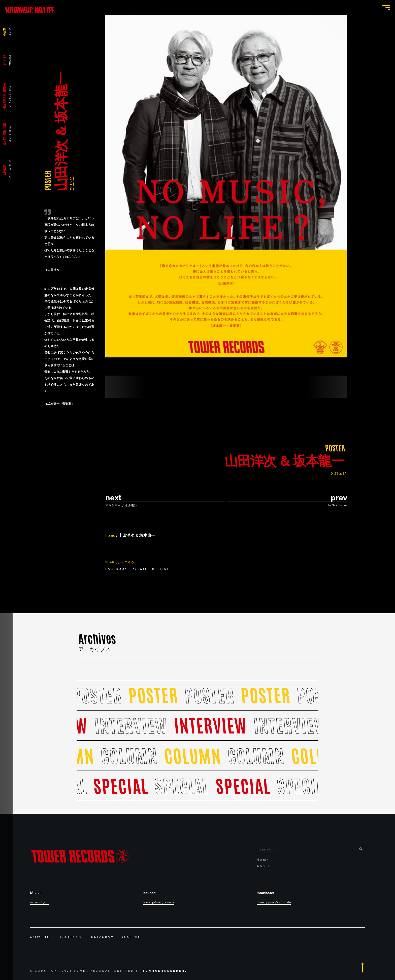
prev (339, 497)
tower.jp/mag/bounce (159, 902)
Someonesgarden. (165, 971)
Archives (97, 641)
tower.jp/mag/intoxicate (274, 902)
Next (113, 497)
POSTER (47, 181)
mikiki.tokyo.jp (40, 902)
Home (263, 860)
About (264, 866)
